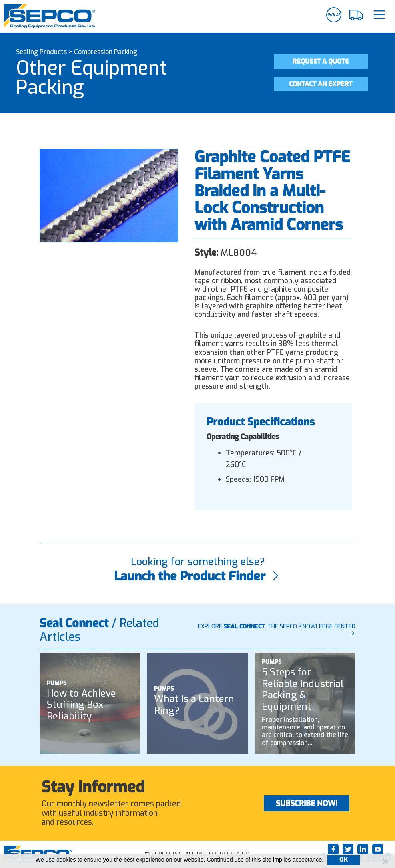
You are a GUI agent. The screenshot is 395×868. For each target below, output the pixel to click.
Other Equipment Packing (91, 78)
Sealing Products (41, 52)
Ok (343, 860)
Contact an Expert (321, 84)
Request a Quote (321, 61)
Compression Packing (106, 52)
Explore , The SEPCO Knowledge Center (277, 630)
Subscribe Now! (307, 803)
